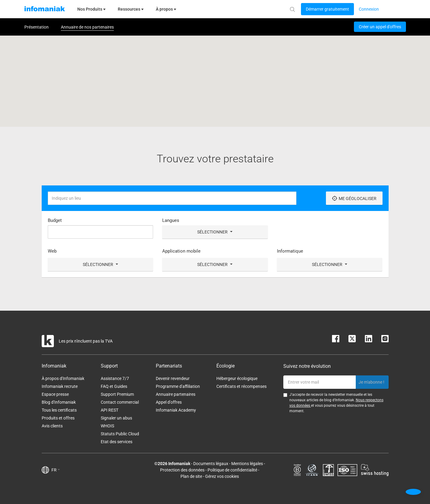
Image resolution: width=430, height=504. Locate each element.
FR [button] (56, 470)
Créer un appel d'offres (380, 27)
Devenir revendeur (173, 378)
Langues (171, 220)
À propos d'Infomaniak (63, 378)
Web (52, 251)
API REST (110, 410)
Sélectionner (215, 232)
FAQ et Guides (114, 386)
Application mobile (181, 251)
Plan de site (191, 476)
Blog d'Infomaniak (59, 402)
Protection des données (182, 470)
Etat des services (117, 442)
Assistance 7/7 (115, 378)
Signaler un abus (116, 418)
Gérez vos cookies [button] (222, 476)
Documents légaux (211, 464)
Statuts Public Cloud (120, 434)
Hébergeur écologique (237, 378)
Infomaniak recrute (60, 386)
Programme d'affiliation (178, 386)
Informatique (290, 251)
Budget (55, 220)
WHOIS (107, 426)
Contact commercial (120, 402)
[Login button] (327, 9)
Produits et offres (58, 418)
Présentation (37, 27)
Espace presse (55, 394)
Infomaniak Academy (176, 410)
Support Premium (117, 394)
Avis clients (52, 426)
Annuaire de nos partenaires (87, 27)
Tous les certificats (59, 410)
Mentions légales (247, 464)
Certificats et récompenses (241, 386)
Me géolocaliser (354, 198)
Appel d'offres (169, 402)
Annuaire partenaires (176, 394)
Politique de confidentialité (232, 470)
